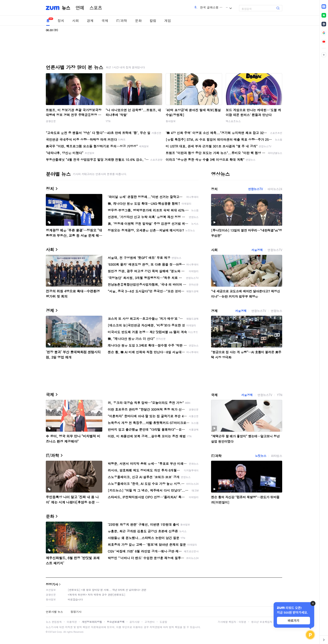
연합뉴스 (277, 311)
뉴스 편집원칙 (54, 622)
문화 (138, 21)
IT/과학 (122, 21)
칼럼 (153, 21)
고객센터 (150, 622)
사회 (76, 21)
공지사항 (135, 622)
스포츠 (96, 8)
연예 (80, 8)
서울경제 (257, 250)
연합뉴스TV (255, 189)
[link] (324, 6)
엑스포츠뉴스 (233, 121)
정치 (61, 21)
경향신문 (51, 121)
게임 (168, 21)
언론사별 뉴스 (54, 612)
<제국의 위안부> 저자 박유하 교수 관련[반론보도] (97, 595)
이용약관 (72, 622)
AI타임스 (277, 456)
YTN (108, 121)
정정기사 (52, 584)
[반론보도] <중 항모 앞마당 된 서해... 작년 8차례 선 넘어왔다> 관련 (107, 590)
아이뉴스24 (275, 189)
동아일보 (171, 121)
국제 (105, 21)
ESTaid (52, 632)
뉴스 (66, 8)
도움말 (163, 622)
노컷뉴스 (261, 456)
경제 (90, 21)
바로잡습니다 (75, 599)
